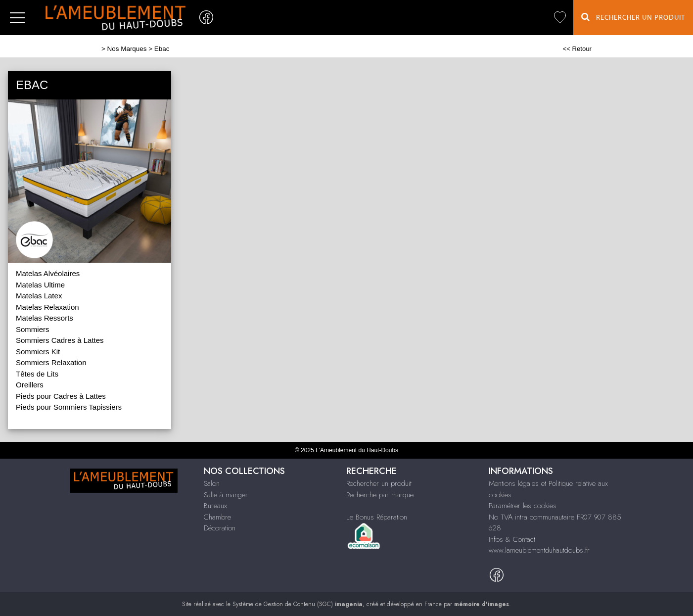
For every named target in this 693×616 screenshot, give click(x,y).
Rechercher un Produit (633, 17)
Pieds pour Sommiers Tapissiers (69, 407)
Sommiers (33, 329)
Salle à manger (226, 495)
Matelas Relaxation (47, 307)
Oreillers (30, 385)
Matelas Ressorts (45, 318)
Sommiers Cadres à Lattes (60, 340)
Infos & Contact (512, 539)
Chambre (217, 517)
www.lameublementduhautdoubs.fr (539, 550)
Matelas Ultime (40, 285)
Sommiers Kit (38, 352)
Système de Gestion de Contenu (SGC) (298, 604)
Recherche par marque (380, 495)
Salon (212, 483)
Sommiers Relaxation (51, 362)
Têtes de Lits (37, 374)
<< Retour (577, 49)
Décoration (220, 528)
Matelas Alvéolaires (48, 273)
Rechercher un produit (379, 483)
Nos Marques (127, 49)
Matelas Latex (39, 296)
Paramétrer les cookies (523, 506)
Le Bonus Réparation (377, 517)
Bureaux (215, 506)
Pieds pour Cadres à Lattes (61, 396)
